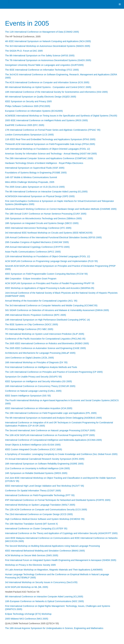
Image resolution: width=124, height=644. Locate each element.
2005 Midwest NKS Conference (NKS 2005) (27, 619)
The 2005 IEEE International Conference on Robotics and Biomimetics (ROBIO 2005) (47, 343)
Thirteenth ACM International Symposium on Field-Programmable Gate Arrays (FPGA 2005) (50, 144)
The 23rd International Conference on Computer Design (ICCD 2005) (39, 514)
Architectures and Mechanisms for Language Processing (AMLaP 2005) (40, 353)
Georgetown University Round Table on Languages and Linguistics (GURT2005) (44, 65)
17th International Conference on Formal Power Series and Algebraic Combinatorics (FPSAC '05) (53, 130)
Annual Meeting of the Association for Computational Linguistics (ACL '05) (41, 301)
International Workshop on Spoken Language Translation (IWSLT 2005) (40, 505)
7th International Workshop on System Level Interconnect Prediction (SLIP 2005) (45, 334)
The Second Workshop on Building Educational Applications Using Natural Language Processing (52, 546)
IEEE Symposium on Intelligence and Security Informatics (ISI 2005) (39, 381)
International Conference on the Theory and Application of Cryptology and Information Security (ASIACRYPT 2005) (61, 533)
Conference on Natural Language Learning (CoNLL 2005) (33, 391)
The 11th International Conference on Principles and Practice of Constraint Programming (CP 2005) (54, 372)
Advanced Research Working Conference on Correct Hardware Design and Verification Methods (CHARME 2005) (61, 209)
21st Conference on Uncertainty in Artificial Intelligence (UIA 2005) (37, 468)
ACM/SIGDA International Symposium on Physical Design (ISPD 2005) (40, 196)
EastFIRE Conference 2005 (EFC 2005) (25, 125)
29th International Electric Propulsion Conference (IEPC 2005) (36, 315)
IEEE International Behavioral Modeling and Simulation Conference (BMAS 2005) (45, 551)
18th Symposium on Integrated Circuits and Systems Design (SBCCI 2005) (42, 223)
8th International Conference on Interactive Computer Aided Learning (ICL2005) (44, 597)
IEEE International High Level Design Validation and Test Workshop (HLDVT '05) (45, 486)
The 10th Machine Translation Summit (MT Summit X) (31, 524)
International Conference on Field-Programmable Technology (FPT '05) (40, 495)
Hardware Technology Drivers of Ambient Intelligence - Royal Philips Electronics (44, 163)
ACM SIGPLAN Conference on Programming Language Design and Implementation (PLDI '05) (51, 261)
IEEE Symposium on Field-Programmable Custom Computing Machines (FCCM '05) (46, 274)
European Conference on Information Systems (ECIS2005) (34, 111)
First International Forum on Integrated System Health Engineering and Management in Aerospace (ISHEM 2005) (61, 560)
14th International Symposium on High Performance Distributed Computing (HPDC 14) (47, 320)
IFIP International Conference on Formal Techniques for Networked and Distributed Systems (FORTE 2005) (58, 500)
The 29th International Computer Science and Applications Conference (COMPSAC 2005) (49, 158)
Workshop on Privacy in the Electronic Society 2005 (30, 565)
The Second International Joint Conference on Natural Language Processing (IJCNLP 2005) (50, 430)
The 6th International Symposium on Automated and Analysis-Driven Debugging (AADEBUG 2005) (53, 418)
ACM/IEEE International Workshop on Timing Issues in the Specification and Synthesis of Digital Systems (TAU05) (61, 116)
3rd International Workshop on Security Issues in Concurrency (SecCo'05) (41, 582)
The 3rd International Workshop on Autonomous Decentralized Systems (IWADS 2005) (48, 46)
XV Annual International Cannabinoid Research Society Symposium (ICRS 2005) (45, 459)
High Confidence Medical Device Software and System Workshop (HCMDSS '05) (45, 519)
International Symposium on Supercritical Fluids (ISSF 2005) (35, 168)
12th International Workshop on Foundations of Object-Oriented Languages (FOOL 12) (48, 149)
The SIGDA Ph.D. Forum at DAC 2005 (24, 51)
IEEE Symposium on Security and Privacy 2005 (28, 101)
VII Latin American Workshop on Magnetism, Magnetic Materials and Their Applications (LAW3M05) (54, 570)
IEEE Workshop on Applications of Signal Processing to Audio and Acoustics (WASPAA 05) (50, 288)
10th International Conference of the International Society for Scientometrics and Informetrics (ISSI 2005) (56, 92)
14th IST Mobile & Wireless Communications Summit (31, 177)
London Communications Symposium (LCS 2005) (29, 135)
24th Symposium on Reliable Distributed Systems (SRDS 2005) (36, 473)
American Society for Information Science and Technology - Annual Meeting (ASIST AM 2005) (51, 154)
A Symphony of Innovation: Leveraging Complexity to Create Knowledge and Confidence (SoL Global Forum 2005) (61, 454)
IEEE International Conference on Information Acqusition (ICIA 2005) (39, 408)
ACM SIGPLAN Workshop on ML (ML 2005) (27, 587)
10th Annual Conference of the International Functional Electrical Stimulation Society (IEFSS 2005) (53, 237)
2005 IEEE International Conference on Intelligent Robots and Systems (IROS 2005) (46, 120)
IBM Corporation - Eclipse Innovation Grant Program (31, 279)
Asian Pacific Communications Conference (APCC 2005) (33, 252)
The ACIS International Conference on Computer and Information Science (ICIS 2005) (47, 82)
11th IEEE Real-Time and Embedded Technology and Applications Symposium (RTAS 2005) (50, 139)
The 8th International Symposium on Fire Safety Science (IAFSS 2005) (40, 56)
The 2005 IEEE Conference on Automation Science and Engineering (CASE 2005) (45, 348)
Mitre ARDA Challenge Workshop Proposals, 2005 (30, 182)
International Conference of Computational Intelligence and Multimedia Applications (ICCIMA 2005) (53, 440)
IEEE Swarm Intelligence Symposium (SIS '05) (28, 396)
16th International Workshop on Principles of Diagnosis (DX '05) (36, 362)
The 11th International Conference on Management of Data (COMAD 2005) (42, 32)
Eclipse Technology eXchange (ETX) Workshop (28, 614)
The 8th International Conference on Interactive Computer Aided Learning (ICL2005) (46, 192)
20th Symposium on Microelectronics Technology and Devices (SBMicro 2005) (43, 218)
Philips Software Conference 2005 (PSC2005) (28, 106)
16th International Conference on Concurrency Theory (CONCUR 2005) (40, 386)
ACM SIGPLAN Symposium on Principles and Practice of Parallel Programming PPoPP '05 (50, 283)
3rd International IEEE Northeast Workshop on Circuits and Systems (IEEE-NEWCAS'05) (49, 233)
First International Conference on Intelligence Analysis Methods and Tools (41, 367)
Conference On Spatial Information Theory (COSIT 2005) (33, 491)
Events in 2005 (27, 23)
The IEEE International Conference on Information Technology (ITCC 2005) (42, 70)
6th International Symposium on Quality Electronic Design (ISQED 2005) (41, 97)
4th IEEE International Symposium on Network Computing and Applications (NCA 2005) (48, 41)
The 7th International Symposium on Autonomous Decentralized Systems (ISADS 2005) (48, 60)
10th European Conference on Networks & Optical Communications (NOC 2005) (44, 601)
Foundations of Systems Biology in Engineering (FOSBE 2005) (36, 173)
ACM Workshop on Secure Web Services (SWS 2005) (32, 555)
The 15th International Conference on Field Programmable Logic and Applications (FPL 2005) (51, 413)
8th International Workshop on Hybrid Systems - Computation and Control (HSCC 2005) (48, 87)
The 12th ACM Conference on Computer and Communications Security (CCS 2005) (46, 510)
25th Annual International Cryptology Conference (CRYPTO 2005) (37, 247)
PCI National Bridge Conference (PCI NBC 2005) (29, 329)
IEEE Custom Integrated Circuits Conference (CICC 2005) (34, 449)
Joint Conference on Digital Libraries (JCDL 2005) (29, 358)
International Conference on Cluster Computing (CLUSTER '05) (36, 529)
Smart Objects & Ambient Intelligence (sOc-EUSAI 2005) (33, 445)
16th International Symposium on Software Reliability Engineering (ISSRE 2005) (44, 464)
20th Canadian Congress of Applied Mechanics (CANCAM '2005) (37, 242)
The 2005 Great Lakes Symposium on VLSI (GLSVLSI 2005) (35, 187)
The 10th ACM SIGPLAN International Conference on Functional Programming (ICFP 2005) (50, 435)
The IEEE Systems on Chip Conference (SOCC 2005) (32, 324)
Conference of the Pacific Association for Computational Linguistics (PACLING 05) (45, 339)
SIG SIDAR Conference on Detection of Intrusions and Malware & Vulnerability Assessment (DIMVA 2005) (57, 310)
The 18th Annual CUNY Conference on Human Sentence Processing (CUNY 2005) (46, 214)
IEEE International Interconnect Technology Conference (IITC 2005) (38, 228)
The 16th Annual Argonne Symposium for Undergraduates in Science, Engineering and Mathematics (54, 628)
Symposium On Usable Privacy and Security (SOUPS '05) (33, 377)
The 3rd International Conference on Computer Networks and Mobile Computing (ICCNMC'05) (51, 305)
